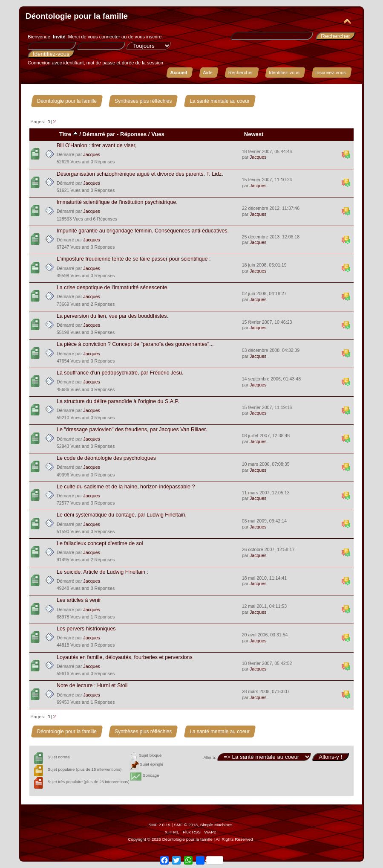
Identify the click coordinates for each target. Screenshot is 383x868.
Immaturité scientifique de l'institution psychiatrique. (117, 202)
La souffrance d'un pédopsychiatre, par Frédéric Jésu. (120, 373)
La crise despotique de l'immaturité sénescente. (113, 287)
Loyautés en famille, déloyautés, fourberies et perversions (125, 657)
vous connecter (104, 37)
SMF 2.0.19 (159, 825)
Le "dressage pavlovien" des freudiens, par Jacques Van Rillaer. (132, 430)
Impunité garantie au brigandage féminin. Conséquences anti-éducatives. (143, 231)
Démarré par (99, 134)
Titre (69, 134)
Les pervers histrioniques (86, 629)
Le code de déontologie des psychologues (106, 458)
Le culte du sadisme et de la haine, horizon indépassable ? (126, 487)
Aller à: (210, 757)
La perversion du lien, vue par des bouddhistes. (112, 316)
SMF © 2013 (186, 825)
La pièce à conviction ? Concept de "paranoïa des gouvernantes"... (135, 344)
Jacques (91, 154)
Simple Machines (216, 825)
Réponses (133, 134)
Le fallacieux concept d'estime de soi (100, 543)
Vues (158, 134)
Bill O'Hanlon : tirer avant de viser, (96, 145)
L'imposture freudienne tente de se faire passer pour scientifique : (134, 259)
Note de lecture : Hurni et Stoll (92, 685)
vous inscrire (148, 37)
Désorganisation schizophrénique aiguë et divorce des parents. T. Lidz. (140, 174)
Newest (254, 134)
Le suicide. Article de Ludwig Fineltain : (102, 572)
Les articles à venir (79, 600)
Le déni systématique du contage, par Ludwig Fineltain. (122, 515)
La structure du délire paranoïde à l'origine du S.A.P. (118, 401)
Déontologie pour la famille (77, 16)
